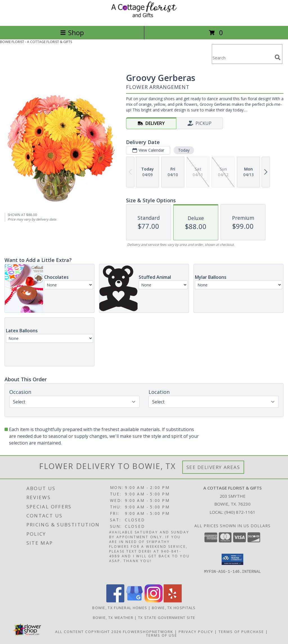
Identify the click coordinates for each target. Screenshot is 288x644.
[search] (278, 57)
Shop (72, 32)
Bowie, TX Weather (113, 618)
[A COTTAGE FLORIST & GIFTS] (144, 18)
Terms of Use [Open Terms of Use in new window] (162, 635)
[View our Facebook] (115, 601)
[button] (232, 559)
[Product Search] (242, 58)
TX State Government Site (167, 618)
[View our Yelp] (173, 601)
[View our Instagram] (154, 601)
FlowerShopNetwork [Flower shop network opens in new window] (148, 632)
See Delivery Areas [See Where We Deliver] (213, 467)
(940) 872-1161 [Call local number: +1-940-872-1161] (240, 512)
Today (184, 150)
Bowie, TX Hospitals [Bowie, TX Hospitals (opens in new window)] (174, 608)
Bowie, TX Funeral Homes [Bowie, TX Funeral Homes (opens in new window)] (120, 608)
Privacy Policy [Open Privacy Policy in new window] (196, 632)
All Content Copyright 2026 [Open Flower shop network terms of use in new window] (88, 632)
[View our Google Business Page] (134, 601)
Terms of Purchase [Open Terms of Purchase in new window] (241, 632)
